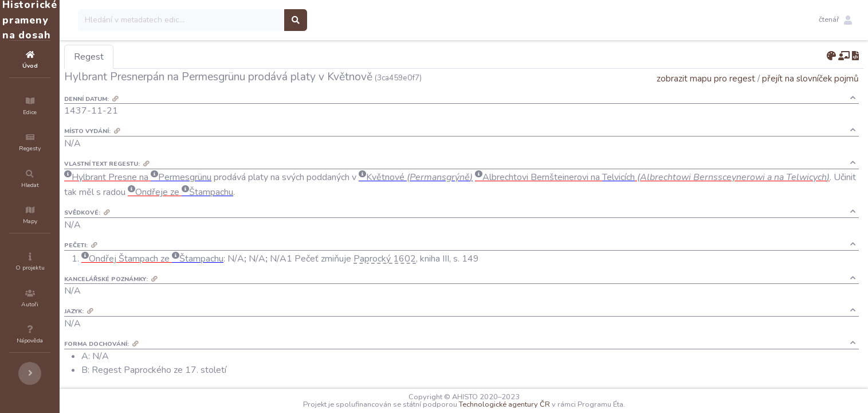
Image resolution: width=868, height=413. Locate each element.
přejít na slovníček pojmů (810, 78)
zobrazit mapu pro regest (706, 78)
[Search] (250, 20)
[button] (835, 20)
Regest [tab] (158, 57)
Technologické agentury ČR (539, 404)
